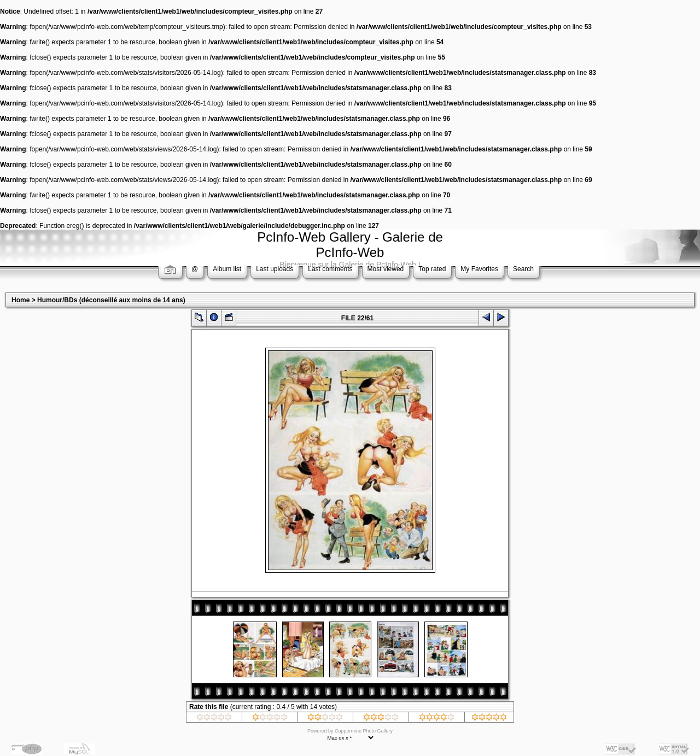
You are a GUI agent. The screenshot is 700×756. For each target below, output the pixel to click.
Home (21, 300)
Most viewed (386, 269)
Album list (227, 269)
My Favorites (479, 269)
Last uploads (275, 269)
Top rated (432, 269)
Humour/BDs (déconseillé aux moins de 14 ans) (111, 300)
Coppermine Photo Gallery (364, 731)
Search (523, 269)
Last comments (330, 269)
